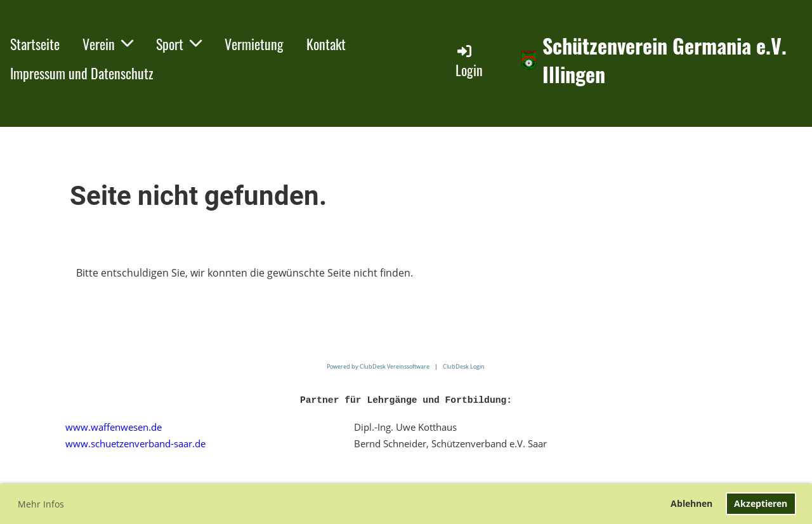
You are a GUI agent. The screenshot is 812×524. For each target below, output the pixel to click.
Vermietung (254, 44)
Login (469, 61)
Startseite (35, 44)
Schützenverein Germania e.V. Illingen (665, 60)
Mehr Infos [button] (41, 504)
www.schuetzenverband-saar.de (135, 443)
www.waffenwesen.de (114, 427)
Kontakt (326, 44)
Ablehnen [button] (691, 503)
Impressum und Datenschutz (82, 73)
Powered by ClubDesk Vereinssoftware (378, 366)
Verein (108, 44)
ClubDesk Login (464, 366)
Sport (179, 44)
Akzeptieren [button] (761, 503)
